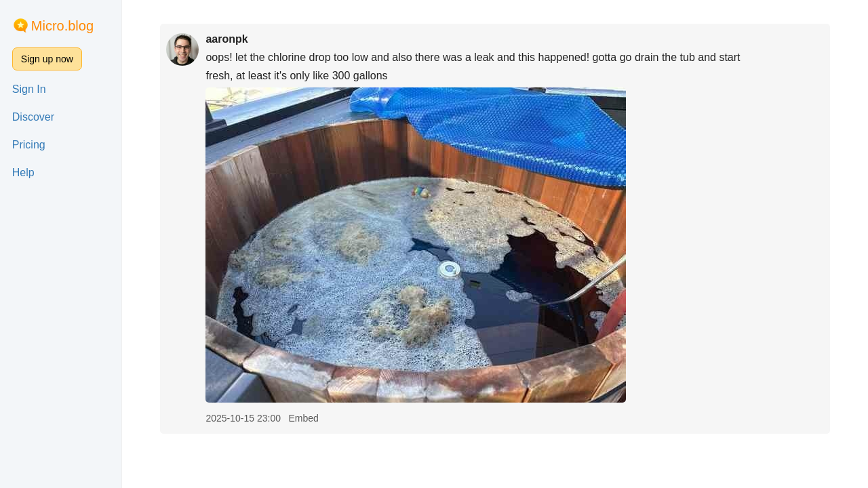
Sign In (29, 89)
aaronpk (226, 39)
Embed (303, 418)
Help (23, 172)
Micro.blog (62, 26)
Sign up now (47, 59)
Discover (33, 117)
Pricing (29, 145)
